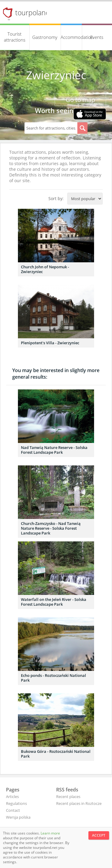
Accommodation (71, 37)
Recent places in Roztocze (79, 803)
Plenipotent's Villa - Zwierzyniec (50, 343)
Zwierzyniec (56, 75)
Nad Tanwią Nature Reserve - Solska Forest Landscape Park (54, 450)
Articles (12, 797)
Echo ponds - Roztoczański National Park (53, 678)
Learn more (50, 833)
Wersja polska (18, 817)
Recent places (68, 797)
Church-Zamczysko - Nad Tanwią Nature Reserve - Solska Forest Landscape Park (51, 528)
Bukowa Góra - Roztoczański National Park (56, 754)
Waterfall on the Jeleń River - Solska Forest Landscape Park (54, 602)
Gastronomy (45, 37)
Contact (13, 810)
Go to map (80, 100)
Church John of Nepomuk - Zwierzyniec (45, 269)
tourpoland (33, 13)
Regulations (16, 803)
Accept (99, 835)
